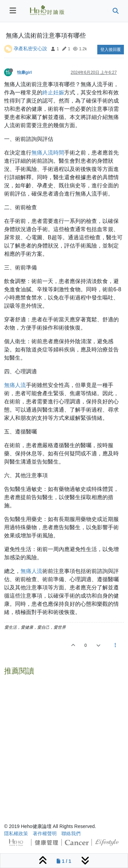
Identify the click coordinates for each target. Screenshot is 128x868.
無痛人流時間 (48, 153)
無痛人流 (15, 385)
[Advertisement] (64, 742)
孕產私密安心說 (30, 49)
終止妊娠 (53, 92)
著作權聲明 (45, 833)
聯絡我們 (71, 833)
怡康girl (24, 72)
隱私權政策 (16, 833)
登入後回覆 (111, 50)
